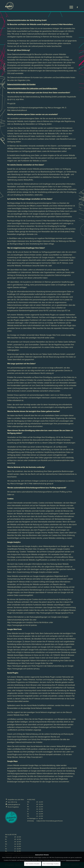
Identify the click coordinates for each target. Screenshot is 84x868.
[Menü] (70, 7)
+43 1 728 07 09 (12, 802)
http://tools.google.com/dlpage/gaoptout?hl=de (55, 613)
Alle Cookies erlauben (33, 864)
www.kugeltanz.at (14, 57)
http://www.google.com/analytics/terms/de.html (26, 622)
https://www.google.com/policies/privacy (23, 669)
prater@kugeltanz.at (14, 804)
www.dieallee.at (30, 57)
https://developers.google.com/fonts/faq (23, 666)
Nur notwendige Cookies (51, 864)
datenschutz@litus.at (19, 110)
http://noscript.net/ (34, 757)
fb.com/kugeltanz (13, 807)
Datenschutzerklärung (73, 860)
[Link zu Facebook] (77, 7)
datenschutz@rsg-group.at (43, 484)
